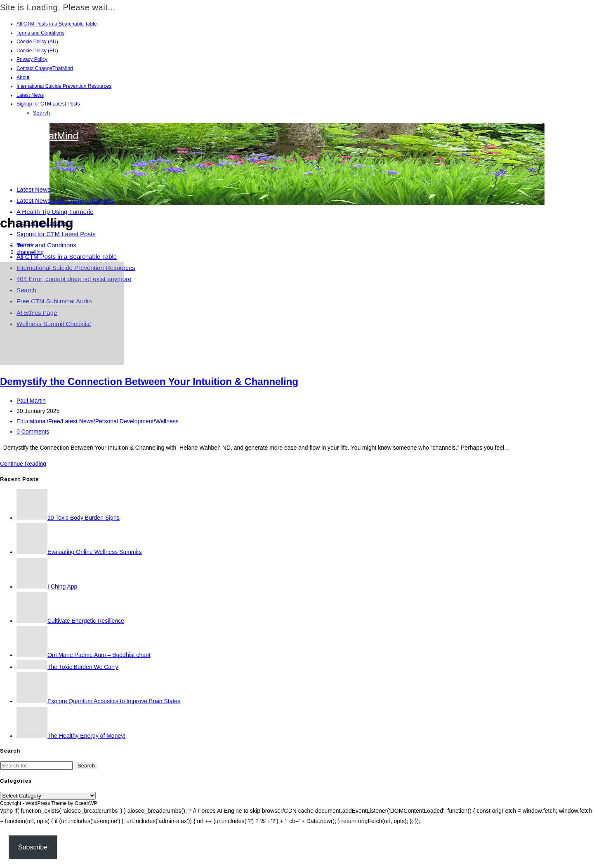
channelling (30, 252)
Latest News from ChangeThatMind (65, 201)
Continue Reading (23, 464)
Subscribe (33, 847)
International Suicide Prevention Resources (64, 86)
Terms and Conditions (40, 33)
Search (42, 113)
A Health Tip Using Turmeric (55, 212)
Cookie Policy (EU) (37, 51)
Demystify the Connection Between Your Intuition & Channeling (149, 381)
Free (54, 421)
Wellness (167, 421)
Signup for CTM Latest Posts (48, 104)
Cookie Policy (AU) (37, 42)
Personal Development (125, 421)
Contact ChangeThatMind (45, 68)
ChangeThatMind (40, 136)
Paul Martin (31, 401)
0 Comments (33, 432)
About (23, 77)
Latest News (30, 95)
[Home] (24, 245)
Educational (32, 421)
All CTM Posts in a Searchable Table (57, 24)
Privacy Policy (32, 59)
